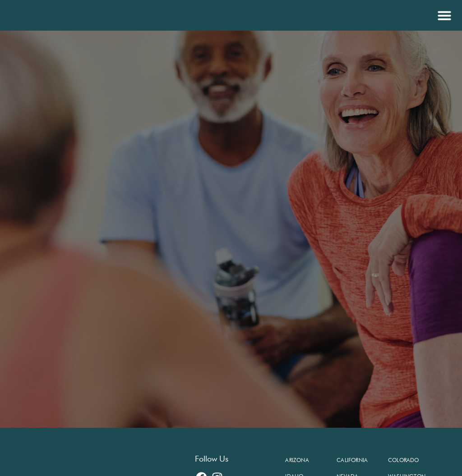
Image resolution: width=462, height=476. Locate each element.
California (352, 460)
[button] (443, 15)
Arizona (297, 460)
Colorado (404, 460)
